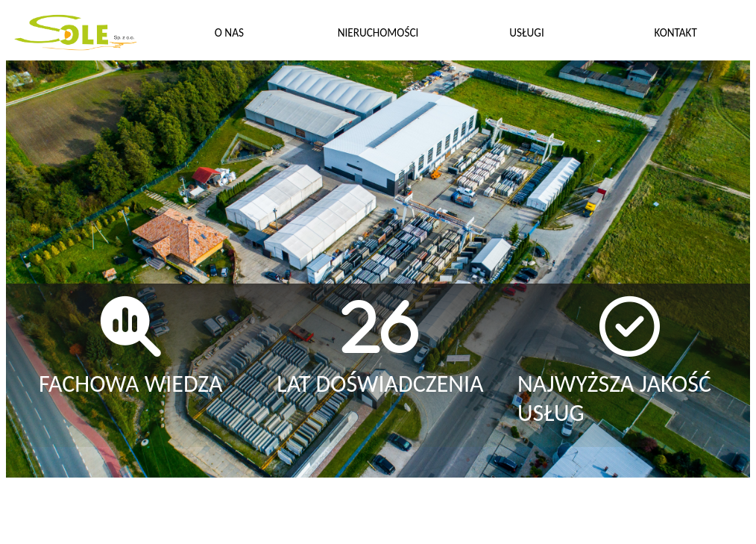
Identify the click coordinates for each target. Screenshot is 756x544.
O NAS (229, 33)
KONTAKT (675, 33)
